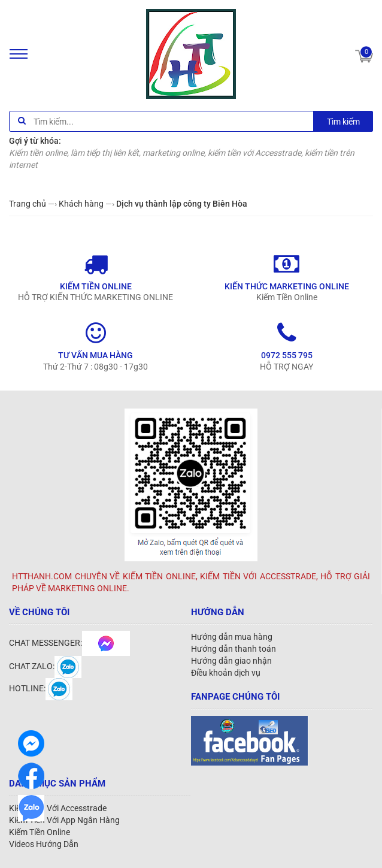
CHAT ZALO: (45, 666)
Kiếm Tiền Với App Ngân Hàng (64, 820)
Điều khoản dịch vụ (226, 673)
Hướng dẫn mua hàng (232, 637)
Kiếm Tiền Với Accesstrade (58, 808)
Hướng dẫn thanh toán (234, 649)
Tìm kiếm (343, 122)
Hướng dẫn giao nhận (231, 661)
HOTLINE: (41, 688)
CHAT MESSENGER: (69, 643)
